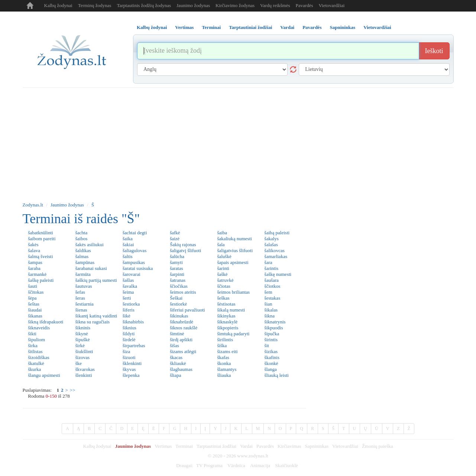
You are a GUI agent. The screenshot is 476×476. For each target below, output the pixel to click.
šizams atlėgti (183, 351)
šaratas (176, 268)
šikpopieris (228, 328)
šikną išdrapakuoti (46, 322)
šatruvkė (225, 280)
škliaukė (178, 363)
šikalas (271, 310)
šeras (80, 298)
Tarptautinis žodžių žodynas (144, 5)
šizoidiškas (39, 357)
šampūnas (85, 262)
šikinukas (179, 316)
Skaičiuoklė (286, 465)
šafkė (175, 233)
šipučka (272, 334)
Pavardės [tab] (312, 27)
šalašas (271, 244)
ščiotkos (273, 286)
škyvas (129, 369)
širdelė (129, 340)
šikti (32, 334)
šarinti (223, 268)
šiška (222, 345)
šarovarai (132, 274)
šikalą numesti (231, 310)
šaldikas (83, 250)
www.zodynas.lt (253, 456)
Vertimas (163, 446)
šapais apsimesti (233, 262)
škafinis (272, 357)
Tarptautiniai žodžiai (216, 446)
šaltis (128, 256)
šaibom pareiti (42, 239)
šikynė (82, 334)
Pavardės (305, 5)
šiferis (129, 310)
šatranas (178, 280)
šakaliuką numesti (234, 239)
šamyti (176, 262)
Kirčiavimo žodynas (235, 5)
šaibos (82, 239)
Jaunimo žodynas (193, 5)
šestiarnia (85, 304)
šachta (81, 233)
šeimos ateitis (183, 292)
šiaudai (35, 310)
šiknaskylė (227, 322)
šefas (80, 292)
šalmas (82, 256)
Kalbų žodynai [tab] (152, 27)
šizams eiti (227, 351)
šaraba (34, 268)
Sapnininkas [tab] (342, 27)
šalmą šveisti (41, 256)
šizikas (271, 351)
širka (33, 345)
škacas (176, 357)
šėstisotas (226, 304)
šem (268, 292)
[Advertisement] (238, 143)
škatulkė (36, 363)
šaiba (222, 233)
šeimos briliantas (233, 292)
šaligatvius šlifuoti (235, 250)
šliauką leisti (277, 375)
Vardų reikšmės (275, 5)
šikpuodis (274, 328)
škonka (224, 363)
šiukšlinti (84, 351)
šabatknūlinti (41, 233)
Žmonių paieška (377, 446)
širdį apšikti (181, 340)
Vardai (246, 446)
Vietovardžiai (331, 5)
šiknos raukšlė (184, 328)
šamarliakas (276, 256)
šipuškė (83, 340)
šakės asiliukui (90, 244)
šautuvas (84, 286)
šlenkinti (84, 375)
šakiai (128, 244)
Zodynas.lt (33, 205)
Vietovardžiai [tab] (377, 27)
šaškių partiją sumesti (96, 280)
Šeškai (176, 298)
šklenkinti (132, 363)
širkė (80, 345)
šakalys (272, 239)
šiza (126, 351)
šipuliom (37, 340)
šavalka (130, 286)
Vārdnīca (236, 465)
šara (268, 262)
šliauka (224, 375)
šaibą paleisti (277, 233)
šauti (33, 286)
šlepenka (131, 375)
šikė (127, 316)
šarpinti (177, 274)
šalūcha (177, 256)
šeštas (34, 304)
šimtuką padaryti (233, 334)
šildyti (129, 334)
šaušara (272, 280)
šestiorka (131, 304)
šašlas (128, 280)
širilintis (225, 340)
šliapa (175, 375)
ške (79, 363)
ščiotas (224, 286)
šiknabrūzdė (182, 322)
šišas (174, 345)
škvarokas (85, 369)
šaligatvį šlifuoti (185, 250)
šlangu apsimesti (44, 375)
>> (73, 390)
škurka (35, 369)
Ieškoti (434, 51)
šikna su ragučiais (93, 322)
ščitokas (36, 292)
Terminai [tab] (211, 27)
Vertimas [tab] (184, 27)
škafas (223, 357)
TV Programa (209, 465)
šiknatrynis (275, 322)
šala (221, 244)
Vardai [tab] (287, 27)
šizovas (82, 357)
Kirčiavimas (289, 446)
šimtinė (177, 334)
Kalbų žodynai (58, 5)
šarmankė (38, 274)
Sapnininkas (317, 446)
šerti (127, 298)
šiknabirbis (133, 322)
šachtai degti (135, 233)
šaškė (222, 274)
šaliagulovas (135, 250)
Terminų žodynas (95, 5)
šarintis (272, 268)
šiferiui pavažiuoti (187, 310)
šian (268, 304)
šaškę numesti (278, 274)
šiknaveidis (39, 328)
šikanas (35, 316)
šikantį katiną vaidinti (96, 316)
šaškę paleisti (41, 280)
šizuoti (129, 357)
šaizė (175, 239)
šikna (270, 316)
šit (267, 345)
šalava (34, 250)
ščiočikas (179, 286)
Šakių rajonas (183, 244)
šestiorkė (178, 304)
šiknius (129, 328)
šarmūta (83, 274)
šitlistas (35, 351)
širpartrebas (134, 345)
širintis (271, 340)
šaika (128, 239)
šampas (35, 262)
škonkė (271, 363)
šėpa (33, 298)
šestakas (273, 298)
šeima (128, 292)
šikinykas (226, 316)
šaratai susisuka (138, 268)
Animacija (260, 465)
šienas (81, 310)
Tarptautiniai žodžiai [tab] (250, 27)
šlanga (271, 369)
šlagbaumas (181, 369)
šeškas (223, 298)
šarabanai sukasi (91, 268)
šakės (33, 244)
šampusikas (134, 262)
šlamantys (227, 369)
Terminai (184, 446)
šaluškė (224, 256)
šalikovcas (275, 250)
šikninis (83, 328)
